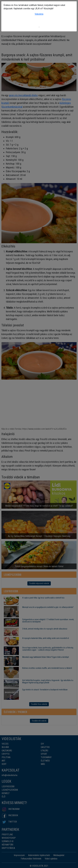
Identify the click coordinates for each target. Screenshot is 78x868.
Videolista (39, 14)
